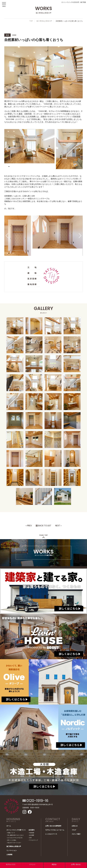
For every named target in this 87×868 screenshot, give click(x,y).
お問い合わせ (76, 864)
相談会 (54, 864)
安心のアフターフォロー (14, 843)
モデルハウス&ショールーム (55, 830)
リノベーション (12, 850)
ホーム (9, 826)
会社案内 (31, 830)
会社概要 (32, 835)
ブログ (74, 830)
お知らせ (75, 826)
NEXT (58, 526)
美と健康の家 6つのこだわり (16, 835)
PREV (29, 526)
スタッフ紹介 (76, 834)
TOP (31, 21)
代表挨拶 (32, 833)
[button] (7, 149)
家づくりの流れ (12, 840)
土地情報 (9, 855)
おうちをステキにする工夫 (15, 838)
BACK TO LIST (45, 526)
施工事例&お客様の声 (44, 21)
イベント (32, 864)
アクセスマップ (33, 840)
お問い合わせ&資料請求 (53, 826)
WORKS (44, 552)
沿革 (30, 838)
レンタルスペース (51, 834)
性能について (11, 833)
